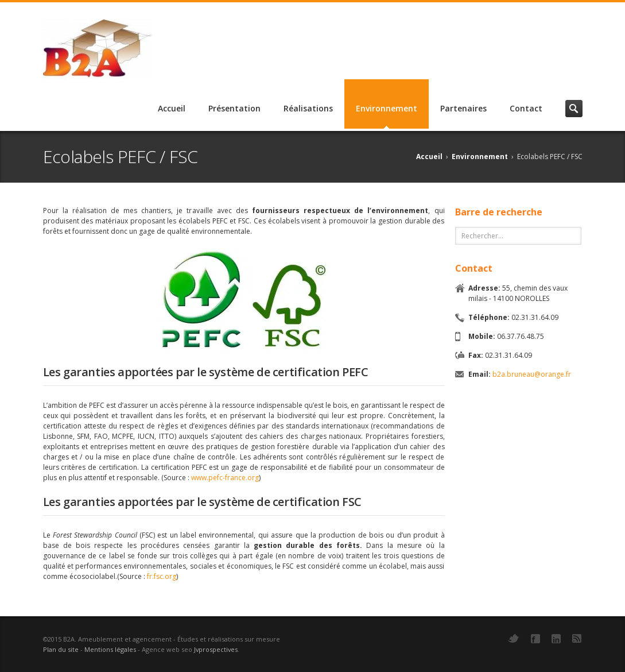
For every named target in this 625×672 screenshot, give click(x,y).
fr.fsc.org (162, 576)
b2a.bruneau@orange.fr (532, 374)
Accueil (172, 108)
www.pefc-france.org (225, 478)
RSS (577, 638)
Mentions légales (110, 649)
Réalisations (308, 108)
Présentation (234, 108)
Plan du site (61, 649)
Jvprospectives (216, 649)
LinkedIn (556, 639)
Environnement (387, 108)
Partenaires (463, 108)
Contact (526, 108)
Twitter (514, 638)
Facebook (535, 639)
